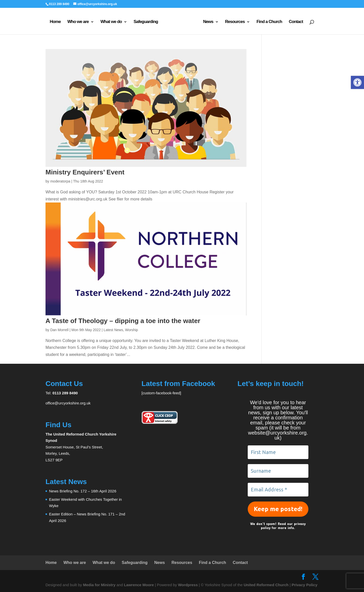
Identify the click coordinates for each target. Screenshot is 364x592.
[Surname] (278, 471)
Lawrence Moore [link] (139, 585)
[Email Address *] (278, 490)
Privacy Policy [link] (305, 585)
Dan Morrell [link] (59, 330)
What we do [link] (111, 22)
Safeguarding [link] (146, 22)
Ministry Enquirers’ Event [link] (85, 172)
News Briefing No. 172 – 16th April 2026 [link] (83, 491)
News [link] (208, 22)
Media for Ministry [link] (100, 585)
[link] (357, 82)
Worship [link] (132, 330)
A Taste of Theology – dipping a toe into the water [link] (123, 321)
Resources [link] (235, 22)
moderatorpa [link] (60, 181)
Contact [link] (296, 22)
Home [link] (55, 22)
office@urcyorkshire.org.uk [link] (68, 403)
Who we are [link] (78, 22)
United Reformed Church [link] (266, 585)
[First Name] (278, 452)
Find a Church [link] (269, 22)
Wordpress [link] (188, 585)
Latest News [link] (113, 330)
